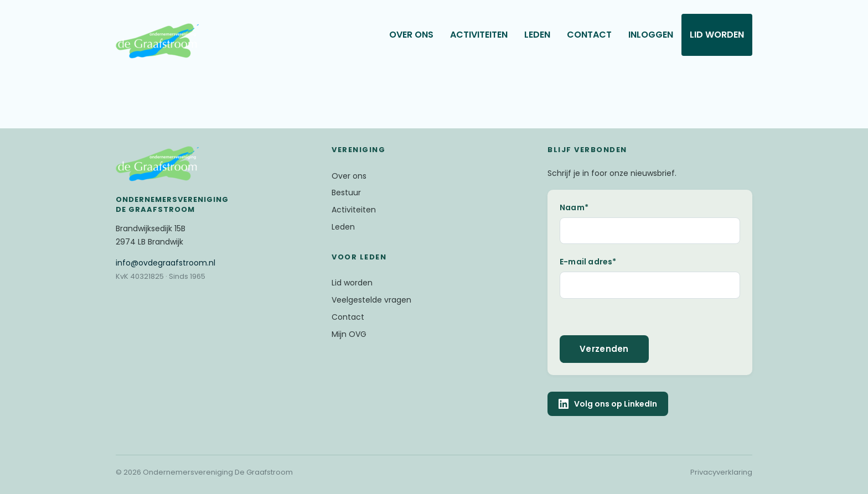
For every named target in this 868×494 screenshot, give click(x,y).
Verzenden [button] (604, 349)
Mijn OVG (349, 334)
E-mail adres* (588, 262)
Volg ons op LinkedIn (608, 404)
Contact (589, 35)
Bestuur (346, 193)
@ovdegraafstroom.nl (166, 263)
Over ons (411, 35)
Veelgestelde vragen (371, 300)
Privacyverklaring (721, 472)
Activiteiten (479, 35)
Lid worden (717, 35)
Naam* (574, 207)
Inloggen (651, 35)
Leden (537, 35)
